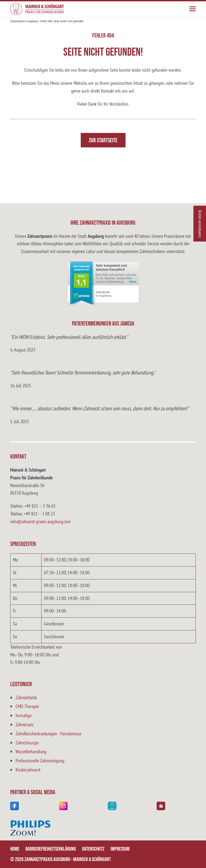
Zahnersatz (25, 724)
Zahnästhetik (26, 697)
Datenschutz (93, 849)
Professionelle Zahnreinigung (40, 761)
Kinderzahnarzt (28, 770)
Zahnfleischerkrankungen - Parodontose (48, 734)
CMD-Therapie (27, 706)
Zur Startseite (103, 141)
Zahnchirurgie (27, 743)
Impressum (120, 849)
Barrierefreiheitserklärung (51, 849)
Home (15, 849)
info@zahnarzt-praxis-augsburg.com (41, 521)
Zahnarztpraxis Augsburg (24, 21)
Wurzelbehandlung (31, 752)
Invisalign (24, 715)
